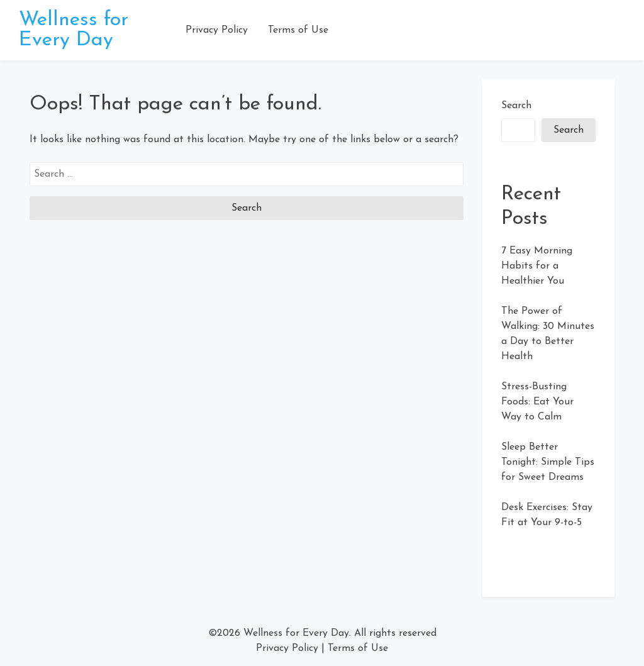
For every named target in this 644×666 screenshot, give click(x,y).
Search (516, 106)
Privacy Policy (217, 30)
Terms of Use (298, 30)
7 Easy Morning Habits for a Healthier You (537, 266)
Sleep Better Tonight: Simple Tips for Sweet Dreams (548, 462)
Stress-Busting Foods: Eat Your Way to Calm (537, 402)
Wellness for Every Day (74, 30)
